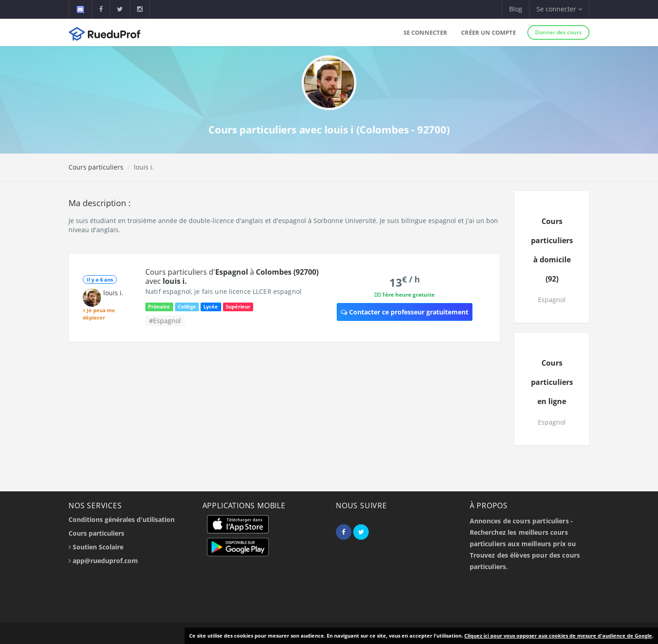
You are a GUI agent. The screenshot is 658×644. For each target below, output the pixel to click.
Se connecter (425, 32)
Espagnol (552, 300)
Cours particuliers (96, 167)
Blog (516, 9)
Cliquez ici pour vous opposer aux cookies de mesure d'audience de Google (558, 636)
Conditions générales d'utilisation (122, 519)
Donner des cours (558, 32)
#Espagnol (165, 321)
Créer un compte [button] (488, 32)
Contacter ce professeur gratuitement (405, 312)
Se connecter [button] (559, 9)
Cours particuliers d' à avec (232, 277)
